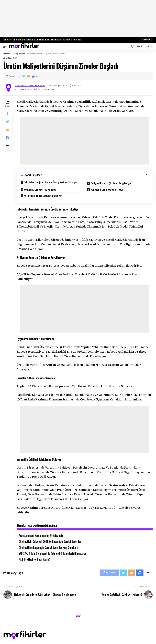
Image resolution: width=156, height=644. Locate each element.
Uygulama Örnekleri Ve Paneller (40, 189)
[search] (133, 46)
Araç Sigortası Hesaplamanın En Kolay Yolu (41, 536)
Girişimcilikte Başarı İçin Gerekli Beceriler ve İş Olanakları (48, 548)
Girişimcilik (11, 58)
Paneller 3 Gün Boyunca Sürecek (107, 189)
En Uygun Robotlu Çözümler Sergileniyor (111, 183)
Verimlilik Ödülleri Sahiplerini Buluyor (43, 196)
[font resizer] (139, 46)
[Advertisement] (78, 19)
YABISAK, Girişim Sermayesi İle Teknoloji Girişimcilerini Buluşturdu (53, 553)
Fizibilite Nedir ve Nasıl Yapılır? (35, 559)
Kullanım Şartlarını (45, 40)
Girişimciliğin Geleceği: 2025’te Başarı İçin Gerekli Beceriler (50, 542)
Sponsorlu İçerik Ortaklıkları (30, 86)
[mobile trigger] (6, 46)
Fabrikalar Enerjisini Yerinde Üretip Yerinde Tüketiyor (51, 182)
